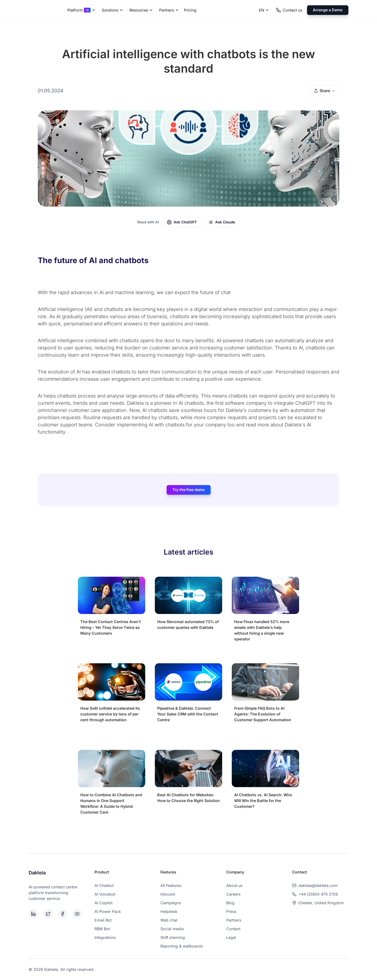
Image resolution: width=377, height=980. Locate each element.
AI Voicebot (105, 894)
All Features (171, 885)
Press (231, 911)
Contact (233, 929)
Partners (234, 920)
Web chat (169, 920)
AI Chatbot (104, 885)
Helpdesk (169, 911)
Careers (233, 894)
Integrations (105, 937)
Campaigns (171, 903)
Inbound (168, 894)
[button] (80, 10)
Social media (172, 929)
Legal (231, 937)
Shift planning (173, 937)
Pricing (190, 10)
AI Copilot (104, 903)
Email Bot (103, 920)
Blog (230, 903)
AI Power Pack (108, 911)
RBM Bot (102, 929)
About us (234, 885)
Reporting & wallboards (182, 946)
